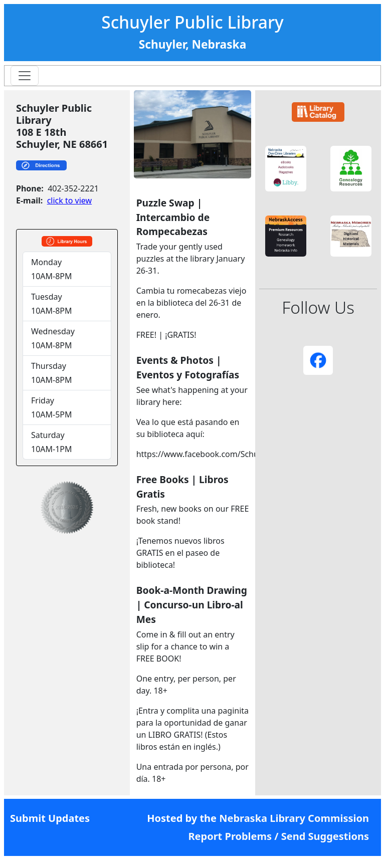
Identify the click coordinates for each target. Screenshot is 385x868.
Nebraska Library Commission (294, 818)
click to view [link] (69, 200)
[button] (286, 169)
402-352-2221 (73, 188)
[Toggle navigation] (25, 76)
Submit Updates (50, 818)
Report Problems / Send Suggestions (278, 836)
